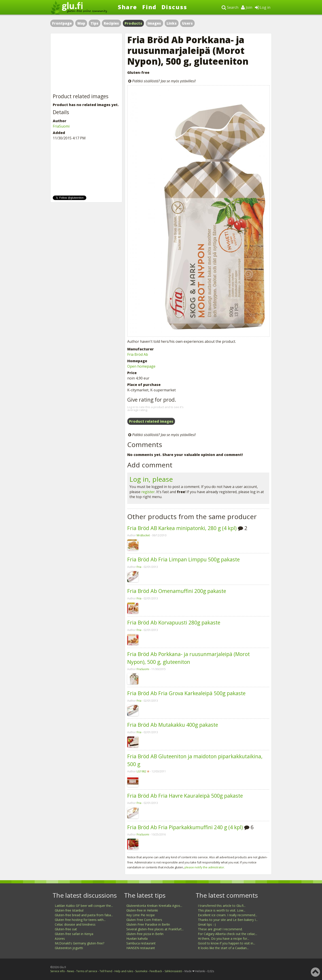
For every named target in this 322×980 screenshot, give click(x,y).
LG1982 (141, 771)
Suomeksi (141, 971)
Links (172, 23)
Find (149, 7)
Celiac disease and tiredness (75, 924)
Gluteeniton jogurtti (69, 948)
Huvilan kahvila (137, 938)
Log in (263, 7)
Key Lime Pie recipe (141, 915)
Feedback (156, 971)
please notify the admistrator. (205, 867)
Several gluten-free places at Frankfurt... (155, 929)
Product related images (151, 421)
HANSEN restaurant (141, 948)
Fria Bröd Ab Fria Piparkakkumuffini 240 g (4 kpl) (185, 827)
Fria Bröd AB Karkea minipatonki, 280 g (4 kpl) (182, 528)
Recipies (111, 23)
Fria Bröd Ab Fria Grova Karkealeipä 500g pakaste (186, 693)
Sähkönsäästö (173, 971)
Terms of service (87, 971)
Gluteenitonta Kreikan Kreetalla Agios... (154, 906)
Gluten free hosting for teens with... (80, 920)
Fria (139, 567)
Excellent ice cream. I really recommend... (228, 915)
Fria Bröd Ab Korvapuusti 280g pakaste (174, 622)
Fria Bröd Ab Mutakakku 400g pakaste (173, 725)
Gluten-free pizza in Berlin (145, 934)
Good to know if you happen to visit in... (227, 943)
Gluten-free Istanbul (69, 910)
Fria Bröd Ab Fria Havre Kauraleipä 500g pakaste (185, 796)
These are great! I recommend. (220, 929)
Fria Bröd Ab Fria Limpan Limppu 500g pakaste (183, 559)
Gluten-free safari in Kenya (74, 934)
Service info (58, 971)
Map (81, 23)
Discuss (174, 7)
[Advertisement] (86, 64)
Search (230, 7)
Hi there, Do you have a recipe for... (223, 938)
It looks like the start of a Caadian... (223, 948)
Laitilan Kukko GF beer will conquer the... (84, 906)
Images (154, 23)
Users (187, 23)
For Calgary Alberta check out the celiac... (228, 934)
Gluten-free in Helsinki (142, 910)
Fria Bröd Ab (138, 354)
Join (247, 7)
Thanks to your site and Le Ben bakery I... (228, 920)
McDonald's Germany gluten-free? (79, 943)
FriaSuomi (143, 669)
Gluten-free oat (66, 929)
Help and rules (124, 971)
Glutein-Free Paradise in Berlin (148, 924)
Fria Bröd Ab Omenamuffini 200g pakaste (177, 591)
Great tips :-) (207, 924)
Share (127, 7)
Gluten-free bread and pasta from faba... (84, 915)
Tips (94, 23)
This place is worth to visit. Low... (222, 910)
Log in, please (151, 479)
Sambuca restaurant (141, 943)
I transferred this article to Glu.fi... (222, 906)
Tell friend (106, 971)
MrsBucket (143, 535)
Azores (60, 938)
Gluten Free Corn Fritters (144, 920)
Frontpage (62, 23)
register (148, 492)
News (71, 971)
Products (133, 23)
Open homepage (141, 366)
